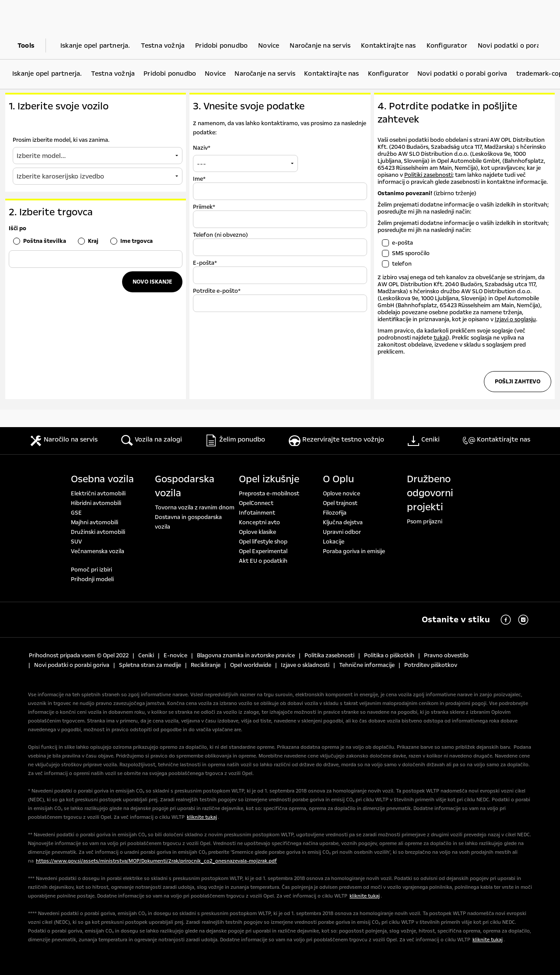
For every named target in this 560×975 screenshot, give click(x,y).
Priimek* (204, 207)
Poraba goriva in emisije (354, 551)
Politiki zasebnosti (428, 175)
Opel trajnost (340, 503)
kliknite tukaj (202, 817)
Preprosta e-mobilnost (269, 494)
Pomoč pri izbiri (91, 570)
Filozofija (335, 513)
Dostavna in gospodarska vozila (188, 522)
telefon (402, 264)
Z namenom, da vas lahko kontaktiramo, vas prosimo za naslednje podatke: (280, 128)
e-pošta (402, 243)
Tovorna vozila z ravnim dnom (195, 508)
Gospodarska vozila (185, 486)
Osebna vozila (102, 479)
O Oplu (338, 479)
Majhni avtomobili (94, 523)
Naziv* (202, 148)
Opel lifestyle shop (263, 542)
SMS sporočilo (411, 253)
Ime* (199, 179)
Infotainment (257, 513)
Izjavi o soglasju (515, 319)
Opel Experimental (263, 551)
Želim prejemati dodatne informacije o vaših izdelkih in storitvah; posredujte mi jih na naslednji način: (463, 227)
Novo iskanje (152, 282)
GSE (76, 513)
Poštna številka (45, 241)
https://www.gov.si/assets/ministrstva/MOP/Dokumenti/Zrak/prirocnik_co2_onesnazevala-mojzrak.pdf (156, 861)
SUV (76, 542)
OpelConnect (256, 503)
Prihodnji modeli (92, 579)
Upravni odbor (342, 532)
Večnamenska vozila (98, 551)
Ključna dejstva (343, 523)
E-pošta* (205, 263)
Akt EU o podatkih (263, 561)
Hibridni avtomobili (96, 503)
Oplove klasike (257, 532)
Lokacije (334, 542)
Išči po (17, 228)
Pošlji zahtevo (518, 382)
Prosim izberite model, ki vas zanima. (61, 140)
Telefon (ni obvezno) (220, 235)
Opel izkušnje (269, 479)
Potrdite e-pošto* (217, 291)
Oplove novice (341, 494)
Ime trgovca (136, 241)
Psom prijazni (425, 522)
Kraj (93, 241)
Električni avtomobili (98, 494)
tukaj (440, 338)
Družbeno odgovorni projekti (430, 493)
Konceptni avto (259, 523)
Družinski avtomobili (98, 532)
